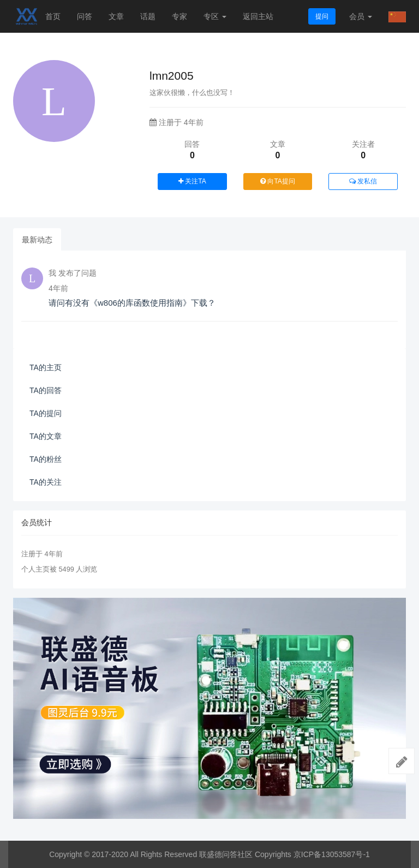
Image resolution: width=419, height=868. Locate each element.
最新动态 (37, 240)
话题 (148, 16)
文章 (116, 16)
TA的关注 (46, 482)
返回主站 (258, 16)
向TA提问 (278, 181)
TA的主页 (46, 367)
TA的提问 (46, 413)
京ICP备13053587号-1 (332, 854)
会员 (361, 16)
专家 (179, 16)
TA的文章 (46, 436)
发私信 (363, 181)
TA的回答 (46, 390)
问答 (85, 16)
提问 (322, 16)
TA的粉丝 (46, 459)
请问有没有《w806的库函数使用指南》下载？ (132, 303)
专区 (215, 16)
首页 (53, 16)
